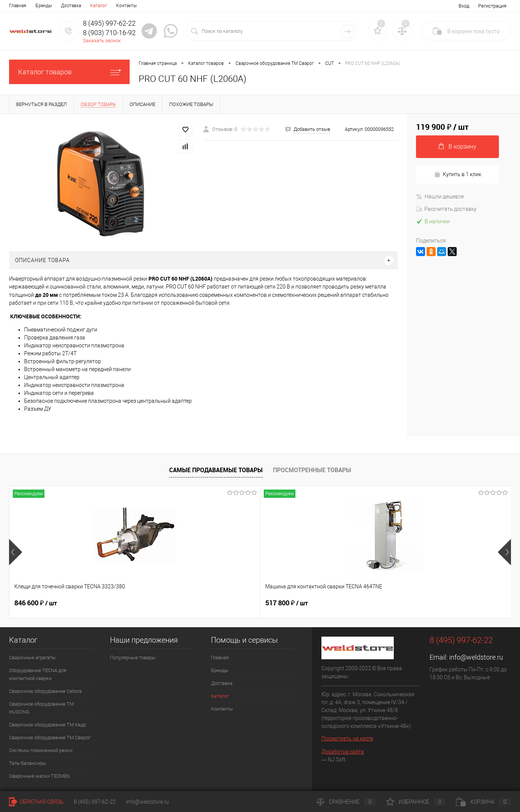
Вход (464, 6)
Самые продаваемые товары (216, 470)
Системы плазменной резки (41, 750)
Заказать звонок (102, 41)
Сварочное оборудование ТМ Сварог (50, 738)
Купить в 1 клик (458, 174)
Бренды (44, 6)
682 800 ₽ (287, 603)
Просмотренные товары (312, 470)
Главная (18, 6)
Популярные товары (133, 658)
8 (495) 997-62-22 (95, 802)
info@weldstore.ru (476, 657)
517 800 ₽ (161, 603)
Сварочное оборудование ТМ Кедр (47, 725)
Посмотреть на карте (347, 738)
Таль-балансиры (28, 763)
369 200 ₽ (412, 603)
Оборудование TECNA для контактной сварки (38, 674)
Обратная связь (36, 802)
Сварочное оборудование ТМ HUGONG (41, 708)
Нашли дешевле (440, 196)
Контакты (126, 6)
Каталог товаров (69, 72)
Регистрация (492, 6)
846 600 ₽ (36, 603)
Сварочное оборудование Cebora (45, 691)
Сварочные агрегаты (32, 658)
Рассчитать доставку (446, 209)
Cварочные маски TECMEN (39, 776)
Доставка (71, 6)
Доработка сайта (343, 752)
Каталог (99, 6)
